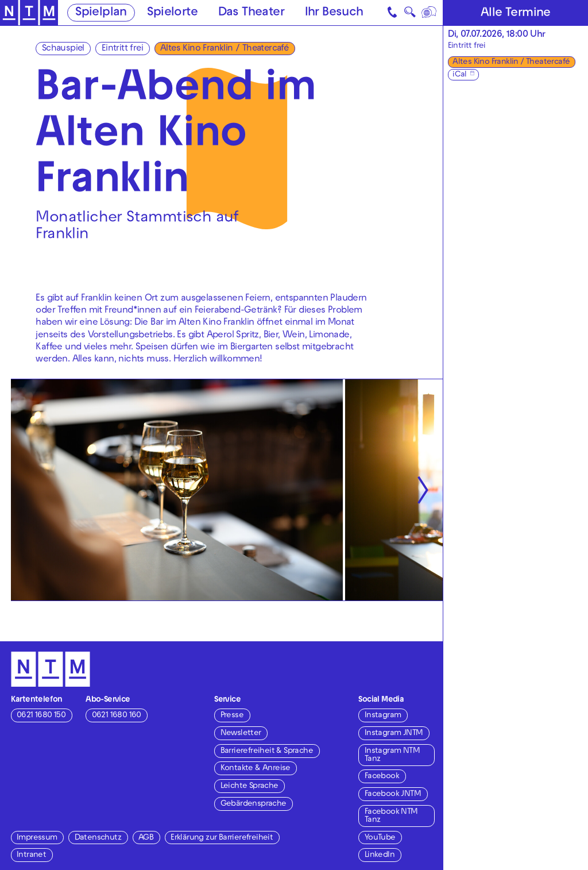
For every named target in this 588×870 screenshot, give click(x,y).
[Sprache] (429, 13)
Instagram (383, 716)
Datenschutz (98, 838)
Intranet (31, 855)
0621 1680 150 (41, 716)
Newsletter (241, 734)
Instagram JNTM (394, 734)
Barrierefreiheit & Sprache (267, 751)
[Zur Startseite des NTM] (29, 13)
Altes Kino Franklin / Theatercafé (224, 49)
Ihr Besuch (334, 13)
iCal (460, 75)
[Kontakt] (393, 13)
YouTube (380, 838)
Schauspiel (63, 49)
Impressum (37, 838)
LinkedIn (380, 855)
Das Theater (251, 13)
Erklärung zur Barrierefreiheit (222, 838)
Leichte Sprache (249, 786)
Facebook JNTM (393, 794)
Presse (232, 716)
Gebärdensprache (254, 804)
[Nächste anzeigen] (422, 490)
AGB (146, 838)
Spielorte (172, 13)
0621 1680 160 (117, 716)
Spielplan (101, 13)
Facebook (382, 777)
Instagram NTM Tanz (392, 755)
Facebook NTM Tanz (391, 816)
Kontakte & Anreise (256, 769)
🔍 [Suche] (410, 14)
